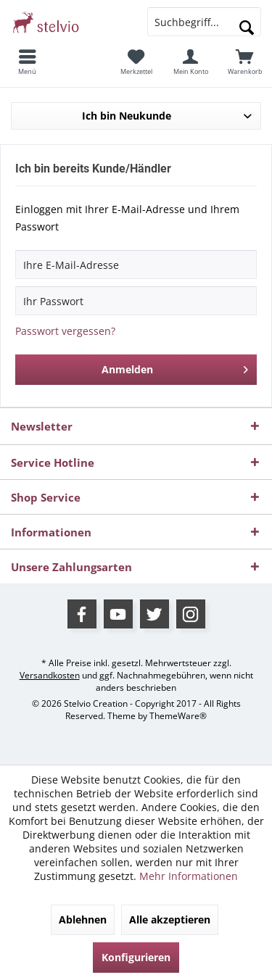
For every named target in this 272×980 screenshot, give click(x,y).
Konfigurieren (136, 957)
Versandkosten (50, 675)
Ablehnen (83, 919)
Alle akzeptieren (170, 919)
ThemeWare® (178, 716)
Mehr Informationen (189, 876)
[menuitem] (27, 62)
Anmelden (175, 367)
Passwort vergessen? (65, 331)
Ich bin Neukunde (127, 116)
